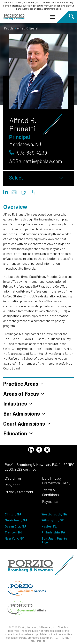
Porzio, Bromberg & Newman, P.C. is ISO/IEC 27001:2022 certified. (40, 467)
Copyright (12, 485)
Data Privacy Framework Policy (56, 481)
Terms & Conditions (50, 492)
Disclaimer (13, 478)
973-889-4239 (32, 153)
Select (36, 178)
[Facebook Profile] (39, 450)
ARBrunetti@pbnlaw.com (36, 161)
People (10, 28)
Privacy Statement (19, 492)
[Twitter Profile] (47, 450)
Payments (50, 501)
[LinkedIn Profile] (31, 450)
